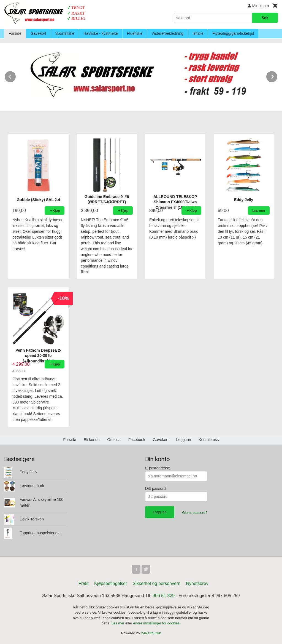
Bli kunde (92, 440)
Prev (16, 76)
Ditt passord (155, 488)
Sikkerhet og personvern (157, 583)
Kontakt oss (209, 440)
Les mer (119, 623)
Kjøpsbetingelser (111, 583)
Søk (265, 18)
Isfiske (198, 33)
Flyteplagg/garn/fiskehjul (233, 33)
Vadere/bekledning (167, 33)
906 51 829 (164, 596)
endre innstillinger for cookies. (157, 623)
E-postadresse (158, 468)
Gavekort (38, 33)
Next (278, 76)
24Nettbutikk (151, 633)
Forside (15, 33)
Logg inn (184, 440)
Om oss (114, 440)
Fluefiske (135, 33)
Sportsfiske (65, 33)
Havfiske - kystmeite (101, 33)
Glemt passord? (195, 513)
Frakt (83, 583)
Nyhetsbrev (197, 583)
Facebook (137, 440)
